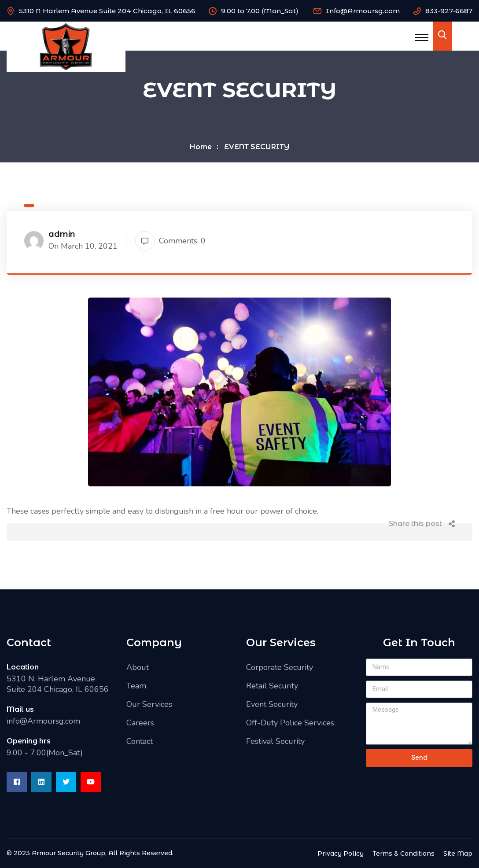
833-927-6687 (449, 11)
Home (201, 147)
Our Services (149, 704)
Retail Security (272, 686)
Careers (140, 723)
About (138, 667)
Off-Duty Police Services (290, 723)
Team (136, 686)
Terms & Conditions (403, 853)
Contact (140, 741)
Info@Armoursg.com (363, 11)
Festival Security (275, 741)
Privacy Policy (341, 853)
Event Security (272, 704)
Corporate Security (280, 667)
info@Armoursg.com (43, 721)
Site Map (458, 853)
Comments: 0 (170, 241)
